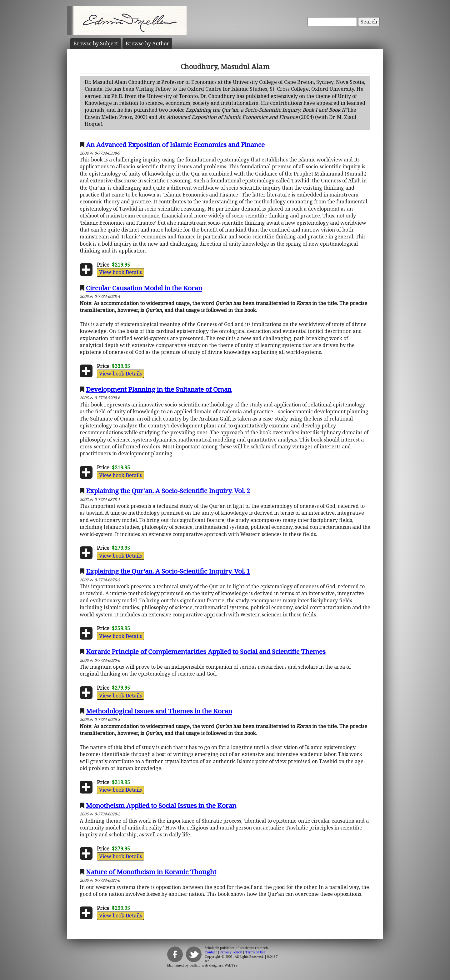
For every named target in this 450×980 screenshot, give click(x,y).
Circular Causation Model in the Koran (144, 288)
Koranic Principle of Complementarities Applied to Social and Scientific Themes (206, 651)
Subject (96, 43)
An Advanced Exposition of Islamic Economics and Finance (175, 145)
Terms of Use (255, 952)
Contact (211, 952)
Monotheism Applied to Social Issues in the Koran (161, 805)
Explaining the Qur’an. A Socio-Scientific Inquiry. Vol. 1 (168, 571)
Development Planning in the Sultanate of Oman (159, 389)
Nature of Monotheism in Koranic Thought (151, 872)
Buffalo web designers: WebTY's (214, 965)
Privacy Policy (231, 952)
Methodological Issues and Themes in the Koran (159, 711)
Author (147, 43)
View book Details (120, 272)
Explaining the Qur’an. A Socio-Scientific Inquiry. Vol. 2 (168, 491)
